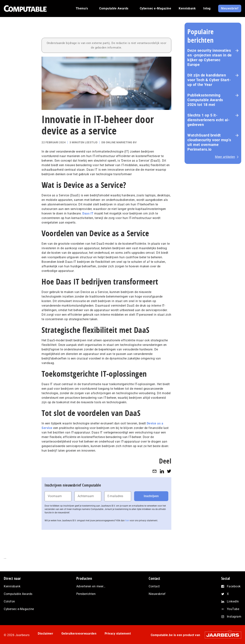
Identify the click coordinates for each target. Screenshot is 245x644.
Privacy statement (118, 634)
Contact (154, 586)
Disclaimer (46, 634)
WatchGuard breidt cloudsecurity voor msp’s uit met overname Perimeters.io (209, 142)
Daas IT (88, 213)
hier (127, 521)
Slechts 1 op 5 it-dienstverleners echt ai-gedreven (208, 120)
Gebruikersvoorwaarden (79, 634)
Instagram (234, 617)
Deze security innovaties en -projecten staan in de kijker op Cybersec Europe (210, 57)
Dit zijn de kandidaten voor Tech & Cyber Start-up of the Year (209, 80)
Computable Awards (18, 594)
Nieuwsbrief (157, 594)
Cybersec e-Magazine (19, 609)
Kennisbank (12, 586)
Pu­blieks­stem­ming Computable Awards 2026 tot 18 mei (205, 100)
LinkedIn (233, 601)
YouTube (233, 609)
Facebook (234, 586)
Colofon (9, 601)
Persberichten (86, 594)
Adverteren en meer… (91, 586)
